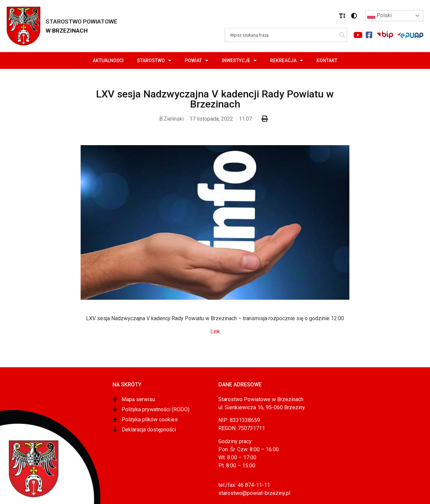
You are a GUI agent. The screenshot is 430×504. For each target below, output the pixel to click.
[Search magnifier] (342, 35)
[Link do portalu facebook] (369, 35)
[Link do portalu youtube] (358, 35)
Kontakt (327, 60)
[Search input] (283, 35)
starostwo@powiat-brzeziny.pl (254, 493)
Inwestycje (239, 60)
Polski (379, 16)
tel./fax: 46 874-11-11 (244, 485)
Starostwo (154, 60)
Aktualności (108, 60)
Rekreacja (287, 60)
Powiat (197, 60)
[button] (342, 16)
